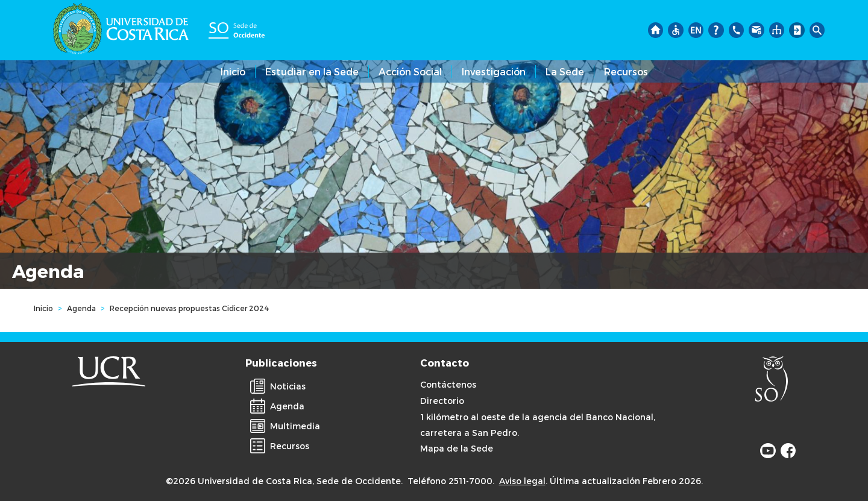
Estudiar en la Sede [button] (312, 71)
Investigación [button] (494, 71)
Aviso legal (522, 481)
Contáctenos (448, 384)
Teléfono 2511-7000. (451, 481)
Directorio (442, 401)
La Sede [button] (565, 71)
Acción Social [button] (410, 71)
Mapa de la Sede (457, 448)
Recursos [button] (626, 71)
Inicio (233, 71)
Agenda (81, 308)
